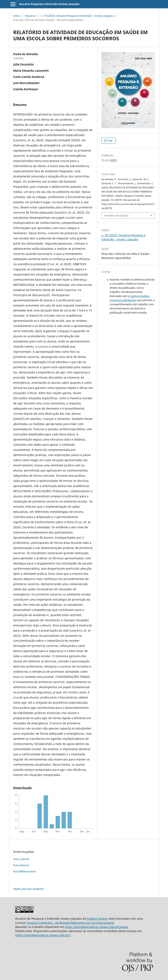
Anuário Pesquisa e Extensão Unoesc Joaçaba (49, 4)
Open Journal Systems (28, 889)
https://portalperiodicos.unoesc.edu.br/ (43, 935)
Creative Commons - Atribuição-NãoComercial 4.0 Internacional (70, 923)
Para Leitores (21, 859)
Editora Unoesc (97, 919)
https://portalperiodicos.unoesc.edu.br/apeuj (96, 927)
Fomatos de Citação (116, 215)
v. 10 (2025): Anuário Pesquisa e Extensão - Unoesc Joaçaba (77, 16)
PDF (110, 141)
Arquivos (30, 16)
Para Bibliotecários (25, 871)
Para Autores (21, 865)
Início (16, 16)
